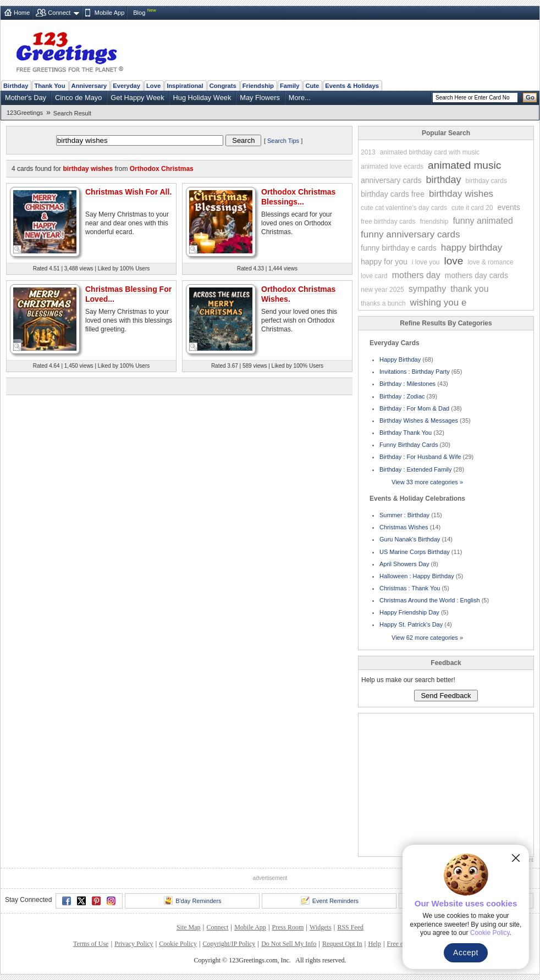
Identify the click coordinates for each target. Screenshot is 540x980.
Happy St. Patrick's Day (411, 624)
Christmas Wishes (404, 527)
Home (22, 13)
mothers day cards (476, 275)
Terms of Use (91, 944)
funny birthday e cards (399, 248)
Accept (466, 953)
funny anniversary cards (410, 234)
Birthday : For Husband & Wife (420, 457)
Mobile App (109, 13)
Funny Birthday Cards (409, 445)
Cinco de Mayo (78, 98)
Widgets (321, 927)
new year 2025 (382, 290)
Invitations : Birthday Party (415, 372)
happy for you (384, 262)
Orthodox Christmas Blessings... (298, 197)
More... (300, 98)
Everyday (126, 86)
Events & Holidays (352, 86)
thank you (469, 289)
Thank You (49, 86)
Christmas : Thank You (410, 588)
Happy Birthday (400, 359)
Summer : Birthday (404, 515)
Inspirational (185, 86)
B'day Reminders (192, 900)
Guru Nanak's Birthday (410, 539)
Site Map (189, 927)
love (454, 261)
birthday (444, 180)
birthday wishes (461, 194)
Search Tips (283, 141)
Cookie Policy (178, 944)
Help (374, 944)
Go (530, 97)
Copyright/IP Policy (229, 944)
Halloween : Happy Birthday (417, 576)
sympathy (427, 289)
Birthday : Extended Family (415, 469)
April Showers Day (404, 564)
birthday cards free (393, 194)
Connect (59, 13)
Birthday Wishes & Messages (419, 420)
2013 (368, 152)
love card (374, 276)
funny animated (483, 221)
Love (153, 86)
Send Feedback (446, 696)
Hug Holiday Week (202, 98)
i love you (426, 262)
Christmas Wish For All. (128, 192)
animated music (464, 165)
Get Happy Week (137, 98)
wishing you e (438, 303)
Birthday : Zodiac (402, 396)
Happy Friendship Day (409, 612)
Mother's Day (26, 98)
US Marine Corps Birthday (415, 552)
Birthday (16, 86)
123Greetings (25, 113)
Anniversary (89, 86)
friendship (434, 222)
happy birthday (472, 248)
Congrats (223, 86)
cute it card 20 (472, 208)
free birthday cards (388, 222)
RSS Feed (350, 927)
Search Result (72, 113)
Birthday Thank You (406, 433)
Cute (312, 86)
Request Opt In (342, 944)
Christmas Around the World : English (430, 600)
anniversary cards (391, 180)
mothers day (416, 275)
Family (290, 86)
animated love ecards (392, 167)
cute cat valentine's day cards (404, 208)
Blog (139, 13)
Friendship (258, 86)
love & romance (490, 262)
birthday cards (486, 181)
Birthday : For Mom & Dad (414, 408)
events (508, 207)
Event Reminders (330, 900)
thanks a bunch (383, 303)
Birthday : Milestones (407, 384)
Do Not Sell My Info (289, 944)
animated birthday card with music (430, 152)
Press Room (288, 927)
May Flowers (260, 98)
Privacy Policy (134, 944)
